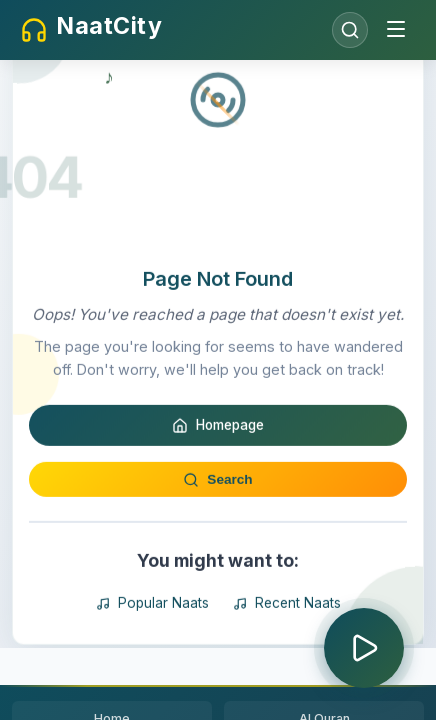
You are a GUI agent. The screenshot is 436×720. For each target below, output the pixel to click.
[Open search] (350, 30)
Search (217, 563)
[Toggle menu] (396, 30)
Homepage (218, 508)
